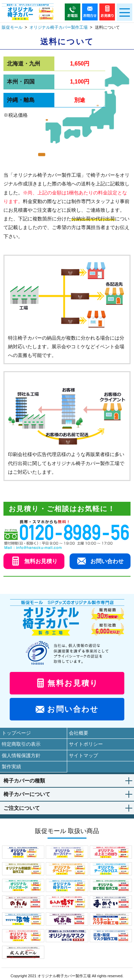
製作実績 (11, 767)
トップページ (16, 733)
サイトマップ (83, 755)
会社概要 (79, 733)
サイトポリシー (86, 744)
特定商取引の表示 (21, 744)
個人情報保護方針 (21, 755)
